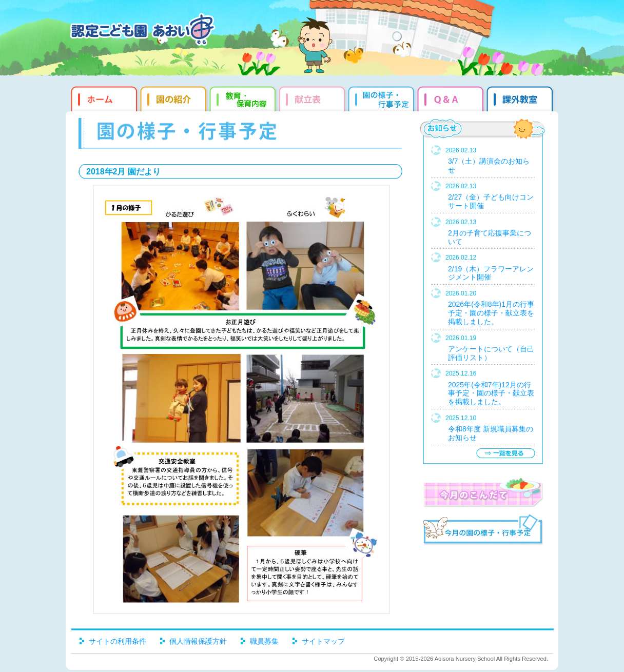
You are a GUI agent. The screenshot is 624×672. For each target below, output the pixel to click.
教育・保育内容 (244, 97)
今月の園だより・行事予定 (483, 531)
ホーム (103, 97)
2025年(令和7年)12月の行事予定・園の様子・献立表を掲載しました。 (491, 393)
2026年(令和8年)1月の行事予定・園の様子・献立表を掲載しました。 (491, 313)
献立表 (313, 97)
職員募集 (264, 641)
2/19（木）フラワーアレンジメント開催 (491, 273)
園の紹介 (175, 97)
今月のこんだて (483, 492)
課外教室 (521, 97)
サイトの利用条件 (118, 641)
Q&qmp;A (452, 97)
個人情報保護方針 (198, 641)
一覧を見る (505, 453)
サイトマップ (323, 641)
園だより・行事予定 (383, 97)
